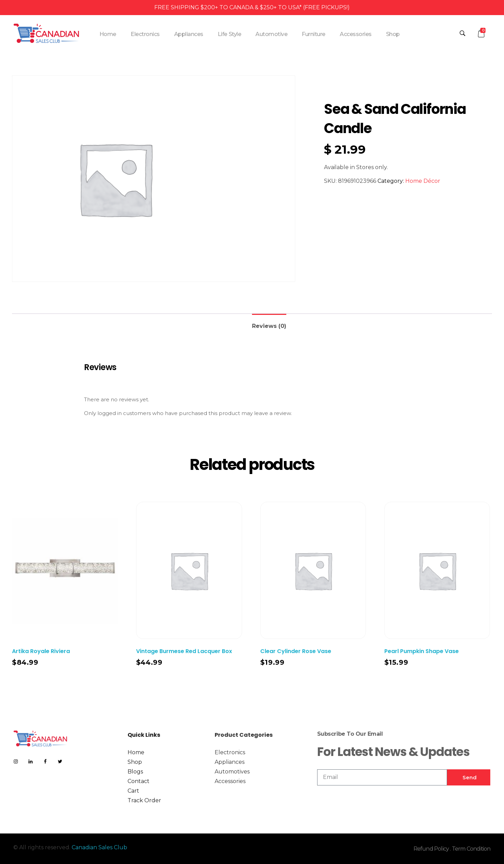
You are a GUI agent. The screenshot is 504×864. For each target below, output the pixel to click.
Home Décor (423, 181)
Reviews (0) (269, 326)
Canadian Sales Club (99, 847)
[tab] (269, 323)
